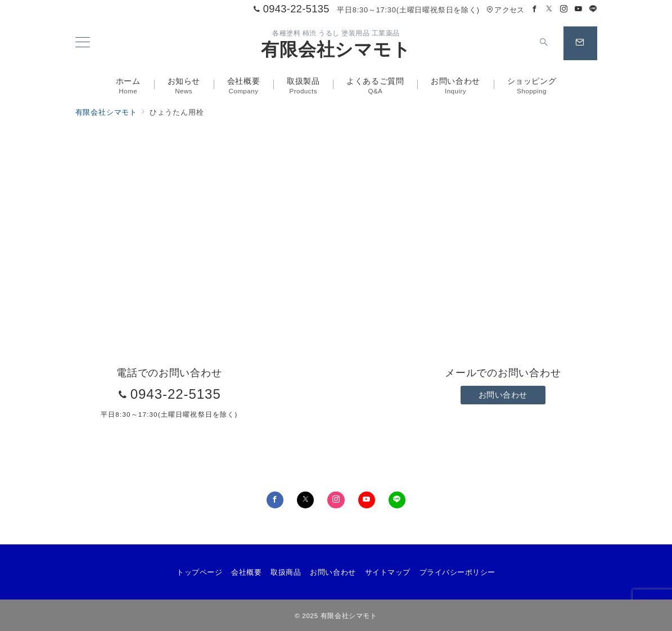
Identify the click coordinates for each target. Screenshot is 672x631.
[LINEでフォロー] (593, 9)
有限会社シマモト (336, 49)
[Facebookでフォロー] (535, 9)
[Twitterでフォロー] (549, 9)
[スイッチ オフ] (544, 43)
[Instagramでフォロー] (564, 9)
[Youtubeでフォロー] (579, 9)
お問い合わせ (503, 395)
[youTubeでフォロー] (367, 500)
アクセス (505, 10)
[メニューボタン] (83, 43)
